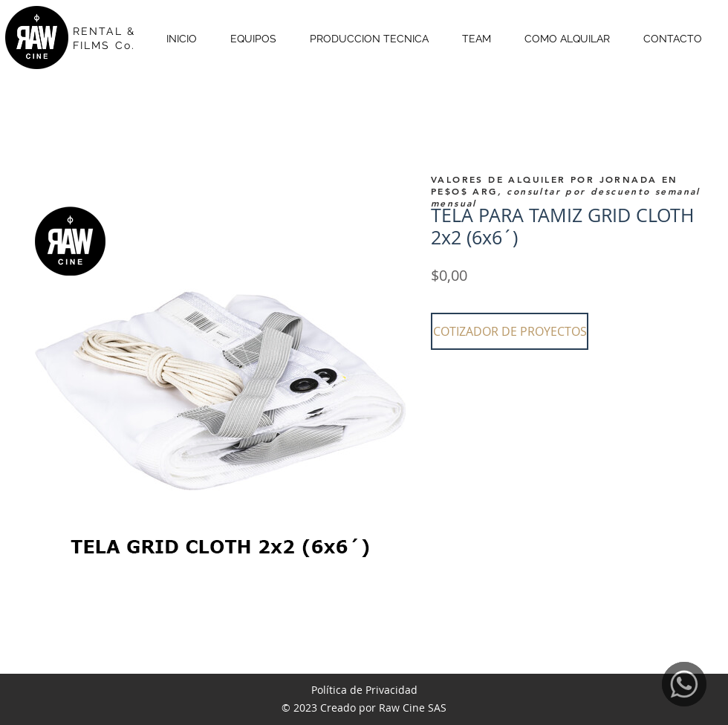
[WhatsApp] (684, 684)
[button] (510, 331)
